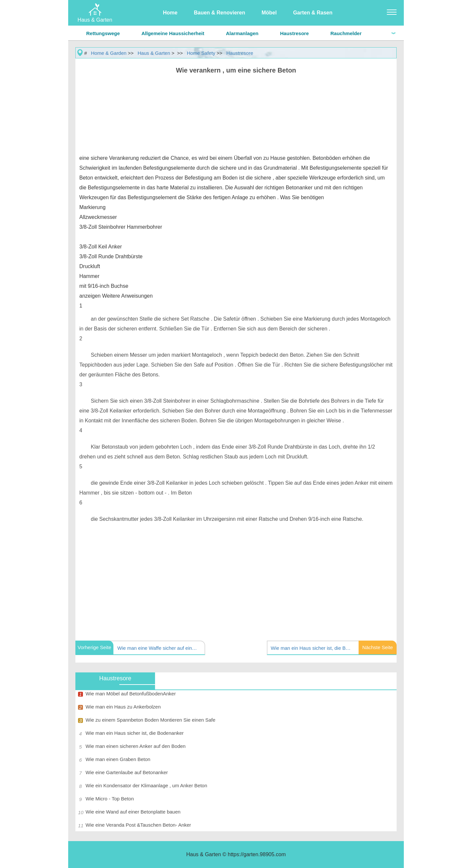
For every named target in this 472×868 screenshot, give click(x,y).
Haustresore (294, 33)
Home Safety (201, 53)
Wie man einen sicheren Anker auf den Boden (136, 746)
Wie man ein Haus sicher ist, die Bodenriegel (312, 648)
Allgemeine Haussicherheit (173, 33)
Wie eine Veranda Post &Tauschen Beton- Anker (138, 825)
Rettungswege (103, 33)
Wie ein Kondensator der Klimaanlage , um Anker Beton (146, 785)
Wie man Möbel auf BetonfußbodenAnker (131, 694)
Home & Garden (109, 53)
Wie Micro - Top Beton (110, 799)
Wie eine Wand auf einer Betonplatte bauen (133, 812)
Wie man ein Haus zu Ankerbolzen (123, 707)
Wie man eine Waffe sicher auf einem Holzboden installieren (158, 648)
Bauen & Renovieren (219, 13)
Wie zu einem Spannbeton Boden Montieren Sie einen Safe (150, 720)
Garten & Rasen (313, 13)
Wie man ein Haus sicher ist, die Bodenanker (135, 733)
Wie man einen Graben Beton (118, 759)
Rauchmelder (346, 33)
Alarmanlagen (242, 33)
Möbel (269, 13)
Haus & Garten (154, 53)
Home (170, 13)
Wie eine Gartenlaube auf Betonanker (127, 772)
